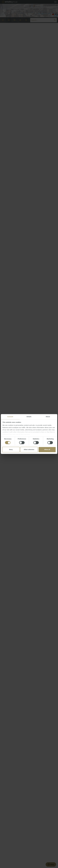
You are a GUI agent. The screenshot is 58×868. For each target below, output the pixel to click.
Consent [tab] (10, 417)
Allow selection (29, 450)
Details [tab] (29, 417)
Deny (11, 450)
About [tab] (48, 417)
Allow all (47, 450)
